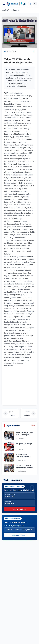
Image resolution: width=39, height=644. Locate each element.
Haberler (16, 10)
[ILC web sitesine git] (23, 4)
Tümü (33, 426)
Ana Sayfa (6, 10)
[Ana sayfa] (13, 4)
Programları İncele (20, 535)
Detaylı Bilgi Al (19, 509)
